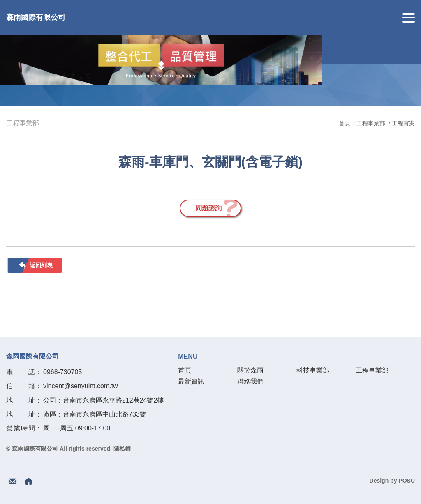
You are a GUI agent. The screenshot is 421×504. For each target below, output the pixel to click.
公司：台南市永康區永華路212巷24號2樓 (103, 400)
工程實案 (403, 123)
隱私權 (122, 449)
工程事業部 (371, 123)
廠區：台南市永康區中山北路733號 (95, 414)
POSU (407, 481)
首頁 (345, 123)
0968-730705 (62, 372)
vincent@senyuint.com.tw (81, 386)
